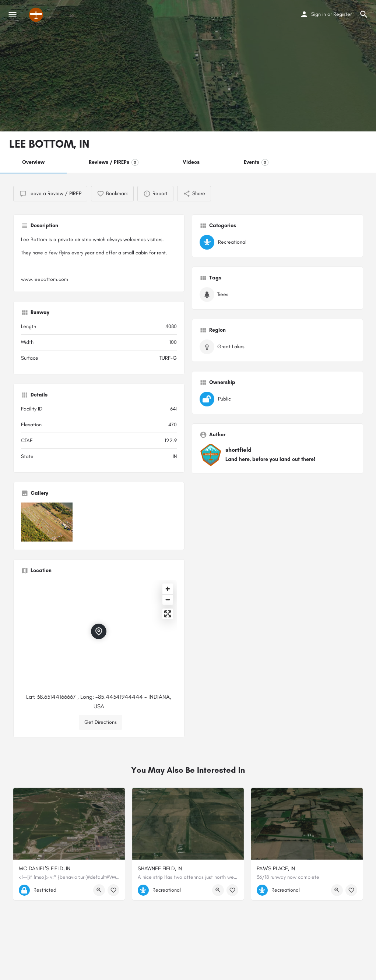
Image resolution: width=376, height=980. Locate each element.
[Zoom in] (168, 589)
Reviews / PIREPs (114, 162)
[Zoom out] (168, 600)
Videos (191, 162)
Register (342, 14)
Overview (33, 162)
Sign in (319, 14)
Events (256, 162)
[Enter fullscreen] (168, 614)
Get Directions (101, 722)
